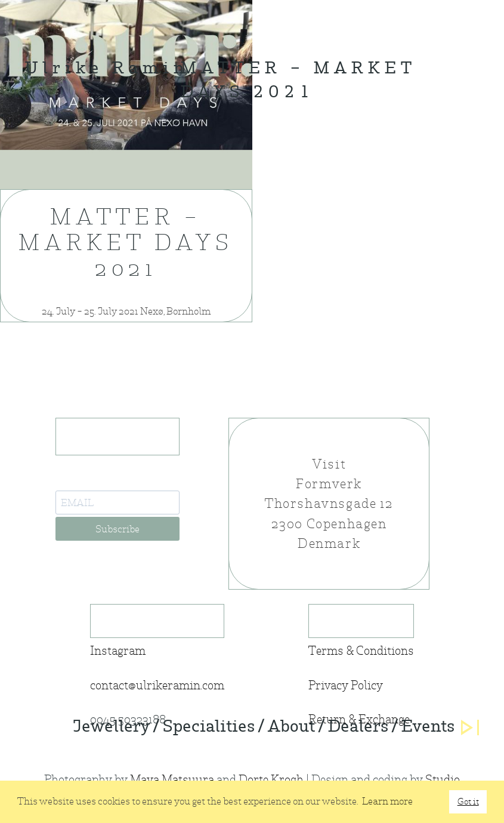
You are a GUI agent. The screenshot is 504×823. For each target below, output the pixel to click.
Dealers (358, 728)
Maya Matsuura (172, 780)
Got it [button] (468, 801)
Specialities (209, 728)
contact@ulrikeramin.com (157, 685)
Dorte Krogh (271, 780)
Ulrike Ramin (107, 70)
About (291, 728)
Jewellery (111, 728)
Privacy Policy (346, 685)
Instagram (118, 651)
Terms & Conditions (361, 651)
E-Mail (72, 481)
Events (428, 728)
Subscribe (118, 529)
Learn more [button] (387, 801)
